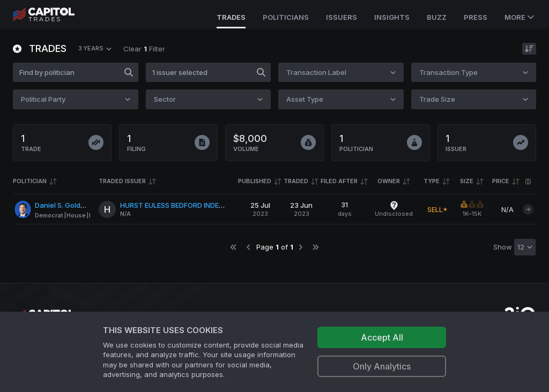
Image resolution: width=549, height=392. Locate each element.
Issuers (342, 17)
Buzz (437, 17)
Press (476, 17)
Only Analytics (382, 366)
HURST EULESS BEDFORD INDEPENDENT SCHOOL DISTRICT (217, 205)
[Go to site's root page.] (55, 14)
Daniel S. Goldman (65, 205)
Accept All (382, 337)
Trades (231, 17)
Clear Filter (144, 49)
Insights (392, 17)
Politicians (286, 17)
